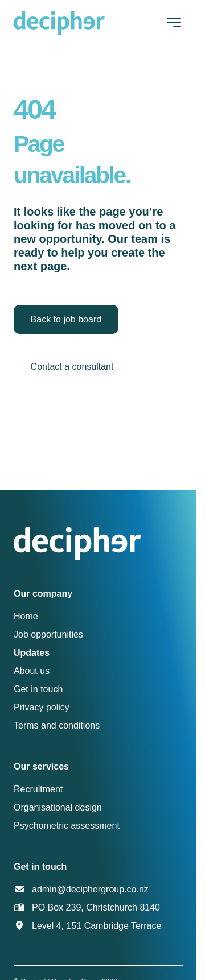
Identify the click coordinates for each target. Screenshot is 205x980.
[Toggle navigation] (174, 23)
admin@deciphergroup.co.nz (90, 889)
